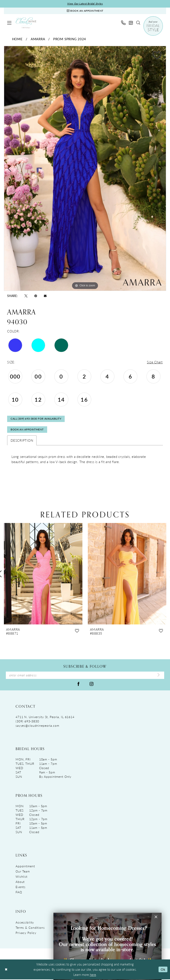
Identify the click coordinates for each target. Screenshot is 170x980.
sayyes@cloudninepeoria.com (37, 726)
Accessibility (25, 923)
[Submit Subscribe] (159, 676)
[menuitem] (9, 23)
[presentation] (43, 575)
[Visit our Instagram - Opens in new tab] (91, 684)
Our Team (23, 872)
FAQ (19, 893)
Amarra (38, 39)
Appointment (25, 867)
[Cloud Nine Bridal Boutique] (26, 23)
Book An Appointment (27, 430)
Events (21, 887)
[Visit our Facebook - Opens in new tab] (79, 684)
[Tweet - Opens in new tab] (26, 296)
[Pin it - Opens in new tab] (36, 296)
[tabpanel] (85, 169)
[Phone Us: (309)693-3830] (123, 23)
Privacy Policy (26, 933)
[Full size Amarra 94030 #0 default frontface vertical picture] (85, 169)
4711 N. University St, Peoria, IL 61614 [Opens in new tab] (45, 717)
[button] (9, 23)
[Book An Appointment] (85, 11)
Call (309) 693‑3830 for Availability (36, 419)
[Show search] (138, 23)
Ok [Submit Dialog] (163, 970)
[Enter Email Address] (85, 676)
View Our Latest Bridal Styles (85, 4)
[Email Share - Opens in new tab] (45, 296)
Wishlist (22, 877)
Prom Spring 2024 (70, 39)
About (20, 882)
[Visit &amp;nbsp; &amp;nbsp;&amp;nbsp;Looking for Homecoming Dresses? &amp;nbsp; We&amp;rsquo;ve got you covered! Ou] (107, 946)
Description (22, 441)
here (93, 975)
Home (17, 39)
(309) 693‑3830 (27, 722)
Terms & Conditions (30, 928)
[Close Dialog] (6, 970)
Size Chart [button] (155, 362)
